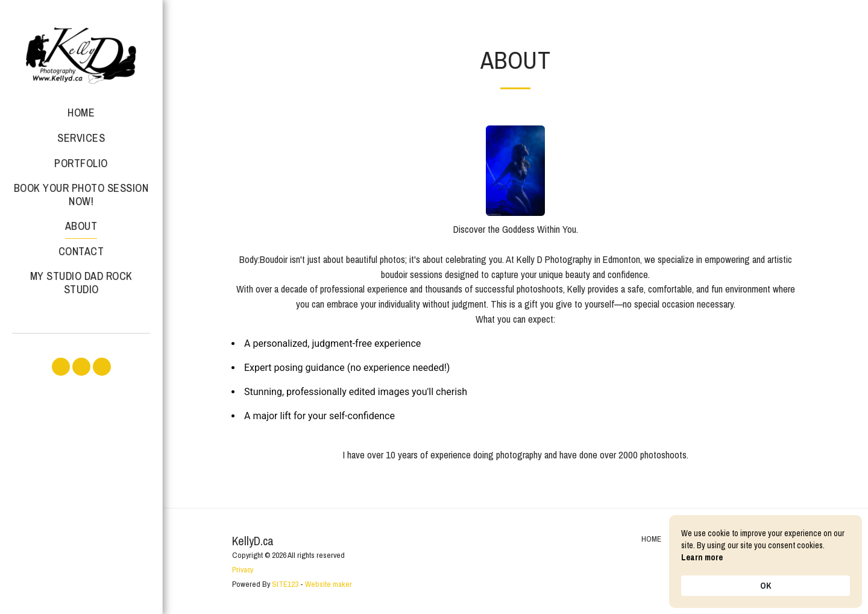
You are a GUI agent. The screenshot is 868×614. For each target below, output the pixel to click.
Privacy (243, 569)
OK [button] (766, 586)
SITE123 (285, 584)
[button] (61, 367)
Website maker (329, 584)
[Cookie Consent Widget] (766, 562)
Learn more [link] (702, 557)
